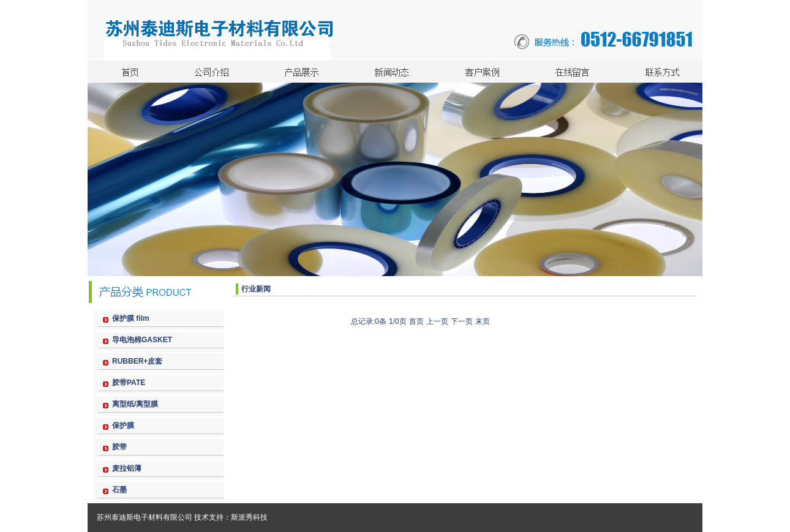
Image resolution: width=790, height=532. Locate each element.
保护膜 (123, 425)
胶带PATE (129, 383)
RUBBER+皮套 (137, 361)
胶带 (119, 447)
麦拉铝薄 (127, 468)
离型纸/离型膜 (135, 404)
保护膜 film (131, 318)
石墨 (119, 490)
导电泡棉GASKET (142, 340)
